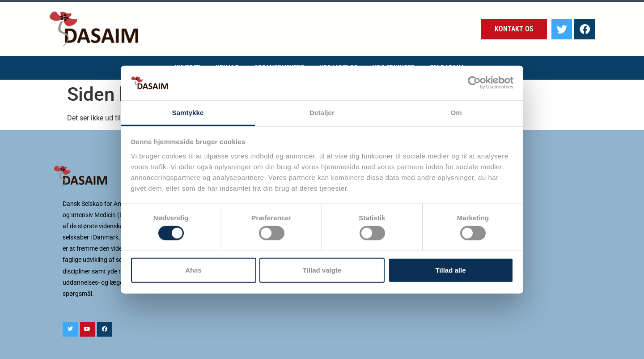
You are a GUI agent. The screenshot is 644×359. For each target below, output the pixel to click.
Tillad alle (450, 270)
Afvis (193, 270)
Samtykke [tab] (188, 113)
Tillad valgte (322, 270)
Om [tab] (456, 113)
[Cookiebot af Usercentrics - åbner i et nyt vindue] (474, 83)
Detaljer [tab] (322, 113)
